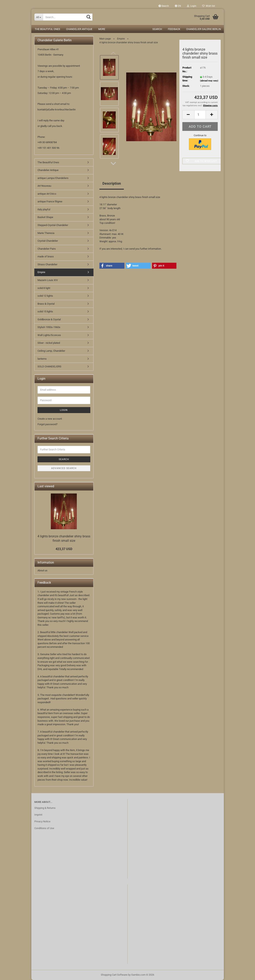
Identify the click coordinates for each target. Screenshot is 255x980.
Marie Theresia (46, 233)
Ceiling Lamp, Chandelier (51, 351)
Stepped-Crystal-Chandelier (53, 225)
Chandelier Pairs (47, 249)
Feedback (174, 29)
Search (164, 6)
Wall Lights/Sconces (49, 335)
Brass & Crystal (46, 304)
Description (112, 183)
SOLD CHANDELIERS (49, 366)
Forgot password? (48, 424)
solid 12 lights (45, 296)
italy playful (44, 209)
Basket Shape (45, 217)
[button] (178, 6)
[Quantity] (200, 115)
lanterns (42, 359)
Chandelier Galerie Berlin (204, 29)
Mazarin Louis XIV (48, 280)
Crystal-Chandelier (48, 241)
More (102, 29)
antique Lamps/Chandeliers (53, 178)
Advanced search (64, 468)
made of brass (46, 256)
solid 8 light (44, 288)
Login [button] (192, 6)
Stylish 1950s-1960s (49, 327)
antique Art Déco (47, 194)
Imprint (38, 815)
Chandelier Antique (79, 29)
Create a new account (50, 419)
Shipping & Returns (45, 808)
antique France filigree (50, 201)
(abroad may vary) (209, 81)
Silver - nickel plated (49, 343)
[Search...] (39, 17)
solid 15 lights (45, 311)
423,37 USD (64, 549)
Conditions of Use (44, 828)
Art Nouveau (44, 186)
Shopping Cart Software (114, 975)
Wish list (209, 6)
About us (42, 570)
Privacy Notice (42, 821)
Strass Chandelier (47, 264)
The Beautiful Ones (47, 29)
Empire (41, 272)
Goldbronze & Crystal (49, 319)
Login (64, 410)
